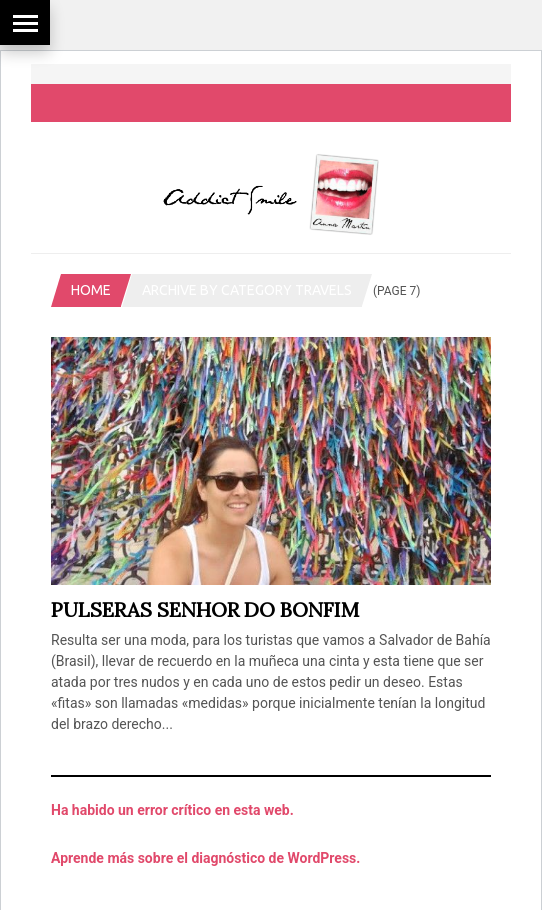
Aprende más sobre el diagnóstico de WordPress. (205, 858)
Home (91, 290)
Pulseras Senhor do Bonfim (205, 609)
